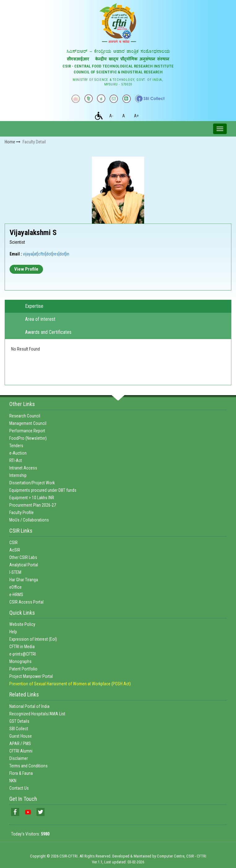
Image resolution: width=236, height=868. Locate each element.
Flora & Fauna (21, 773)
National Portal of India (29, 706)
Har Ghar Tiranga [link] (24, 580)
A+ (136, 116)
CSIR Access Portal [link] (26, 602)
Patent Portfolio (23, 669)
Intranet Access (23, 468)
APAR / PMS (20, 744)
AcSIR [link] (15, 550)
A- (111, 116)
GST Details (19, 721)
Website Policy (22, 624)
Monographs (20, 661)
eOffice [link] (15, 587)
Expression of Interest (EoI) (33, 639)
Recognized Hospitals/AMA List (37, 714)
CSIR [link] (13, 543)
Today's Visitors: (30, 834)
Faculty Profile (21, 513)
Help (13, 632)
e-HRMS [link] (16, 595)
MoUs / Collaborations (29, 520)
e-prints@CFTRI (23, 654)
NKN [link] (13, 781)
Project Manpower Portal (31, 676)
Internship (18, 475)
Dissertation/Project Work (32, 483)
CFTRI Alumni (21, 751)
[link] (15, 812)
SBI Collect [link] (19, 729)
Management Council (28, 423)
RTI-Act (16, 460)
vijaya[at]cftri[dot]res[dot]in (46, 254)
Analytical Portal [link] (24, 565)
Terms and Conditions (28, 766)
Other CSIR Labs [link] (23, 557)
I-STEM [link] (15, 572)
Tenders (16, 446)
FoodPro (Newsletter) (28, 438)
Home (13, 142)
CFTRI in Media (22, 647)
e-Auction (18, 453)
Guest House (21, 736)
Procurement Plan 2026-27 (33, 505)
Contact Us (19, 788)
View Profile (26, 269)
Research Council (25, 416)
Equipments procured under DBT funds (43, 490)
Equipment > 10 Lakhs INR (32, 498)
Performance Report (27, 431)
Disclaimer (19, 758)
